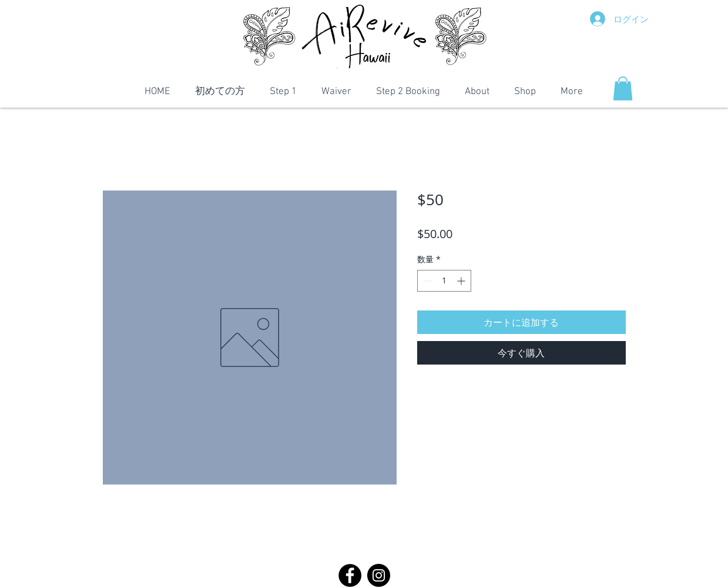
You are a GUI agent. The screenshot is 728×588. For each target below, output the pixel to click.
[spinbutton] (444, 281)
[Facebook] (350, 575)
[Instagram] (379, 575)
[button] (623, 88)
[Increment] (462, 281)
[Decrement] (426, 281)
